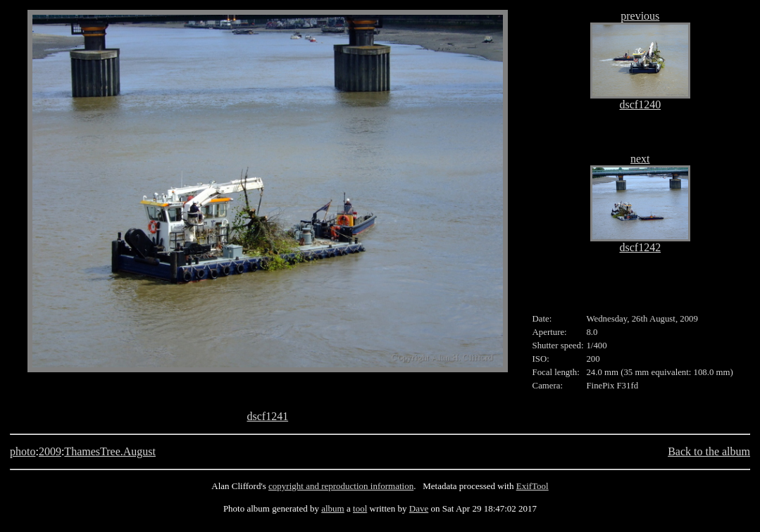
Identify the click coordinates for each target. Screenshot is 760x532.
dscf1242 (640, 247)
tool (360, 508)
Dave (419, 508)
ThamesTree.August (110, 451)
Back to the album (709, 451)
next (640, 159)
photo (23, 451)
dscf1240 (640, 104)
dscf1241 (267, 416)
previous (640, 16)
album (333, 508)
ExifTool (532, 486)
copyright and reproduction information (341, 486)
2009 (50, 451)
